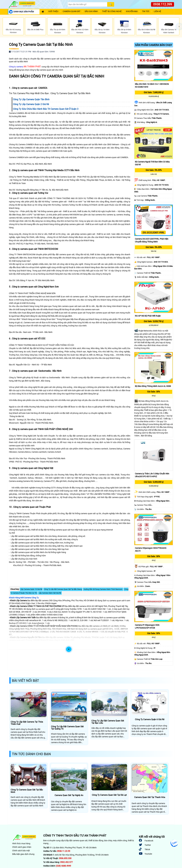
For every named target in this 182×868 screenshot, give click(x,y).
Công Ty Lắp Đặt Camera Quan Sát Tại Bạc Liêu (108, 722)
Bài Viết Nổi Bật (25, 681)
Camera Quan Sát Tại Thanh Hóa (150, 797)
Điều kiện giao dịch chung (23, 854)
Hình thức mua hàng (21, 843)
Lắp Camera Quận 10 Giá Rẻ (31, 589)
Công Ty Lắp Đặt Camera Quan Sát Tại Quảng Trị (67, 728)
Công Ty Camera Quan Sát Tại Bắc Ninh (41, 45)
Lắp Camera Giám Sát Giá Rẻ (50, 593)
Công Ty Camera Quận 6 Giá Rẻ (150, 720)
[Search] (87, 4)
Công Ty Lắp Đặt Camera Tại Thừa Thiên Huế (27, 723)
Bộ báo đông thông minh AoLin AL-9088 (153, 386)
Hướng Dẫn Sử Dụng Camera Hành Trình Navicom (103, 589)
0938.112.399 (163, 4)
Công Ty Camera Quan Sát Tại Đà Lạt (109, 795)
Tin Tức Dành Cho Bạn (31, 754)
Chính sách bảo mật (21, 851)
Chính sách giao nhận (22, 847)
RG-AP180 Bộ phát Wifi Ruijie (148, 316)
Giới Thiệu (53, 11)
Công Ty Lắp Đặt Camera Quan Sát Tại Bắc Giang (63, 589)
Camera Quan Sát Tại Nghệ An (69, 795)
